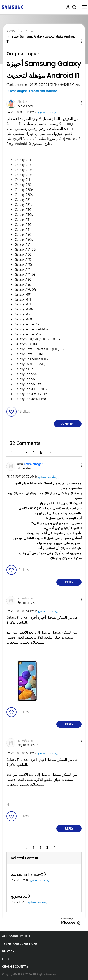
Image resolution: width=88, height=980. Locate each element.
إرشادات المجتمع (48, 112)
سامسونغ (19, 896)
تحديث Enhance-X (27, 874)
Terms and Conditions (20, 944)
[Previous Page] (13, 452)
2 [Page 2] (27, 452)
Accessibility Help (17, 936)
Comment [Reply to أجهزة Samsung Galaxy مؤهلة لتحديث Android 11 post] (68, 424)
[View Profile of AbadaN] (22, 102)
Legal (7, 959)
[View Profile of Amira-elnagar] (33, 464)
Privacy (8, 951)
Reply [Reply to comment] (69, 582)
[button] (74, 103)
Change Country (15, 967)
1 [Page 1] (20, 452)
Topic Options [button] (74, 41)
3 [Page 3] (34, 452)
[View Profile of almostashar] (25, 598)
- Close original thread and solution (32, 91)
